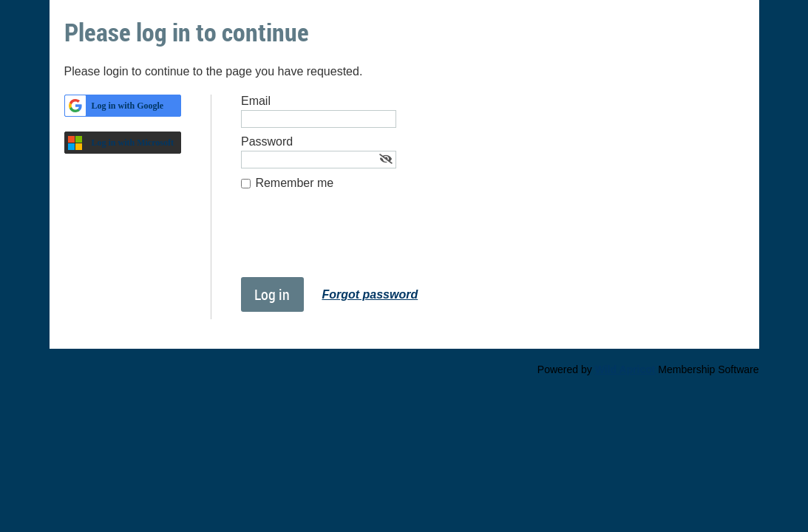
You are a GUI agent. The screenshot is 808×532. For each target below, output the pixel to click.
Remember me (294, 183)
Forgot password (370, 294)
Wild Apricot (625, 369)
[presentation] (353, 241)
